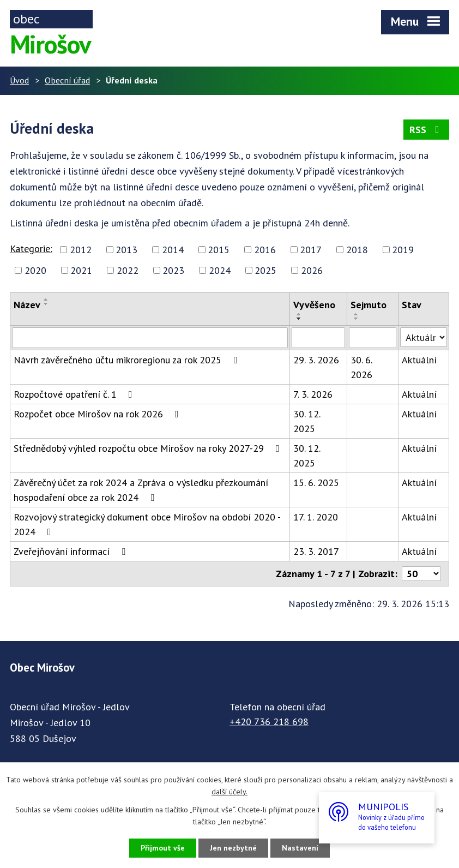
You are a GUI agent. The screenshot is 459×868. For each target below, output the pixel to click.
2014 (173, 250)
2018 (357, 250)
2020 (35, 270)
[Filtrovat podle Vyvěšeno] (318, 338)
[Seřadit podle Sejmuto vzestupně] (357, 314)
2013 (126, 250)
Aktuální (419, 360)
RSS (427, 130)
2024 (220, 270)
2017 (311, 250)
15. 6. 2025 (316, 483)
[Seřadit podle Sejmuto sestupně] (357, 319)
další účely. (230, 792)
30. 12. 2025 (307, 421)
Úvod (19, 80)
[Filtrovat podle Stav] (424, 337)
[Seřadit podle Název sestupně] (46, 304)
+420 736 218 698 (269, 722)
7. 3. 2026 (313, 394)
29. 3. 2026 (316, 360)
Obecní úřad (67, 80)
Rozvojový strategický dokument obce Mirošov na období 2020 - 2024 (147, 524)
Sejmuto (369, 305)
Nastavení (300, 848)
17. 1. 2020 (316, 517)
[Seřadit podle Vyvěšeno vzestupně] (299, 314)
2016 (265, 250)
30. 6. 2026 (361, 367)
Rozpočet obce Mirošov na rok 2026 (98, 414)
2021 (81, 270)
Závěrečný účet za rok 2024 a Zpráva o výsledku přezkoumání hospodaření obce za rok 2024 (141, 490)
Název (27, 305)
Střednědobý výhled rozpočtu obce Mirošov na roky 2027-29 (149, 448)
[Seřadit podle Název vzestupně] (46, 300)
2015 (219, 250)
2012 (81, 250)
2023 (173, 270)
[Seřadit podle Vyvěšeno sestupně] (299, 319)
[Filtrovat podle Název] (150, 338)
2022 (128, 270)
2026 (312, 270)
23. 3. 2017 (316, 551)
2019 (403, 250)
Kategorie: (31, 249)
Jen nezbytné (233, 848)
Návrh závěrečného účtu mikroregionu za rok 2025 (128, 360)
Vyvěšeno (314, 305)
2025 (265, 270)
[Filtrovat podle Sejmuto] (373, 338)
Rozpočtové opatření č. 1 (75, 394)
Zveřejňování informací (72, 551)
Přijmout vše (163, 848)
